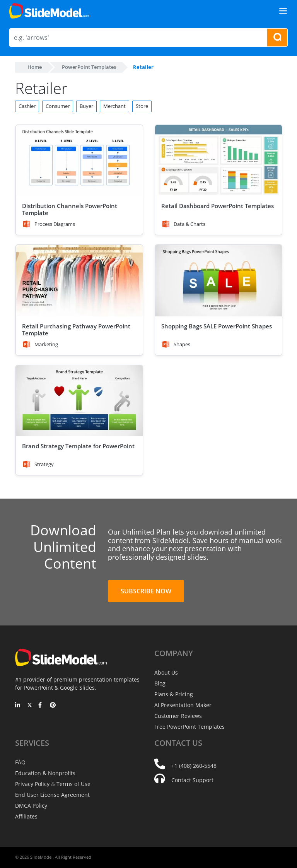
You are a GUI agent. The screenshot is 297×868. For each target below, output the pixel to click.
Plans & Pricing (174, 694)
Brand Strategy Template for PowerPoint (78, 446)
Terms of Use (73, 784)
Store (142, 106)
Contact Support (192, 780)
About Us (166, 672)
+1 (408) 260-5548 (194, 766)
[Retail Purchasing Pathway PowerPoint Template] (79, 281)
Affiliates (26, 816)
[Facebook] (41, 706)
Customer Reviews (178, 716)
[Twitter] (30, 706)
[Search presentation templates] (277, 38)
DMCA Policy (31, 806)
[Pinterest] (53, 706)
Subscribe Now (146, 591)
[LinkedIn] (18, 706)
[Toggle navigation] (283, 11)
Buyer (86, 106)
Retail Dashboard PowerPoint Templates (218, 206)
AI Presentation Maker (183, 705)
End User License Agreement (52, 795)
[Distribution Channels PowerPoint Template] (79, 161)
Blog (160, 683)
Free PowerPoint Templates (189, 727)
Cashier (27, 106)
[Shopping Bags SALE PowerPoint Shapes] (218, 281)
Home (35, 67)
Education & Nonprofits (45, 773)
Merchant (114, 106)
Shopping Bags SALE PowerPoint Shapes (217, 326)
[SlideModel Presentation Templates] (50, 11)
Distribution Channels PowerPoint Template (70, 209)
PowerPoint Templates (89, 67)
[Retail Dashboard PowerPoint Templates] (218, 161)
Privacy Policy (32, 784)
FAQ (20, 762)
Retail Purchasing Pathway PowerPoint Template (76, 330)
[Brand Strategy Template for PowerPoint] (79, 401)
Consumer (58, 106)
